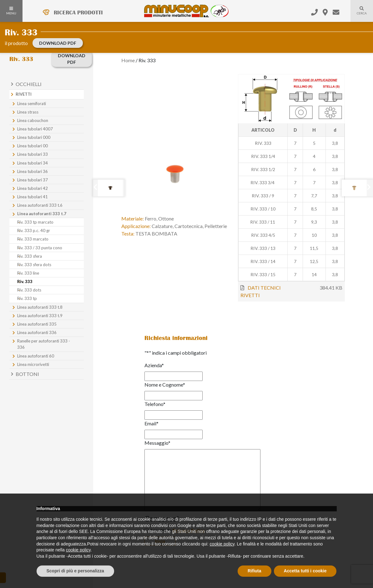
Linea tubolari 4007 (35, 129)
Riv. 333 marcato (33, 239)
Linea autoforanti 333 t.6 (40, 205)
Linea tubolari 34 (33, 163)
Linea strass (28, 112)
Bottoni (27, 374)
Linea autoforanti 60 (36, 356)
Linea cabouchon (33, 120)
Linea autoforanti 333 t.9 (40, 316)
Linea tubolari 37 (33, 180)
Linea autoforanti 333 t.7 (42, 214)
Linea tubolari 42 (33, 188)
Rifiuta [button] (255, 571)
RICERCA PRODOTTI (78, 13)
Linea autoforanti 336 (37, 332)
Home (128, 60)
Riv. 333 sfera (30, 256)
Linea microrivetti (33, 364)
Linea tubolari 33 (33, 154)
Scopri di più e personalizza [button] (75, 571)
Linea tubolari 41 (33, 197)
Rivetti (24, 94)
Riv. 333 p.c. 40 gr (34, 231)
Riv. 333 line (28, 273)
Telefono (155, 404)
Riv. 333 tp (27, 298)
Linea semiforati (32, 104)
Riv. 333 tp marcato (35, 222)
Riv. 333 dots (29, 290)
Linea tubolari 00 (33, 146)
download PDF (58, 43)
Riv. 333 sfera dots (34, 265)
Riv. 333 (25, 281)
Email (151, 423)
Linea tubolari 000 (34, 137)
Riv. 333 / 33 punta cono (40, 248)
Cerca (359, 14)
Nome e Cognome (165, 385)
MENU (11, 11)
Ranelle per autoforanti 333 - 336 (44, 344)
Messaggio (157, 443)
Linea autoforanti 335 (37, 324)
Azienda (154, 365)
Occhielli (29, 84)
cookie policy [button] (222, 544)
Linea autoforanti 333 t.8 (40, 307)
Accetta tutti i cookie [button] (305, 571)
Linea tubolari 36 (33, 171)
